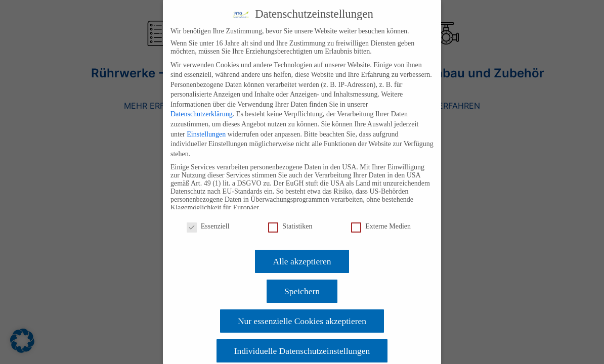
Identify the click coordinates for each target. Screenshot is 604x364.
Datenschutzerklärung (202, 114)
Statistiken (290, 226)
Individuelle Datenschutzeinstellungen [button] (302, 351)
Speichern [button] (302, 291)
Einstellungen (206, 134)
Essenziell (208, 226)
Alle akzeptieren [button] (302, 261)
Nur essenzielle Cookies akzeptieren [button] (302, 321)
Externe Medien (381, 226)
